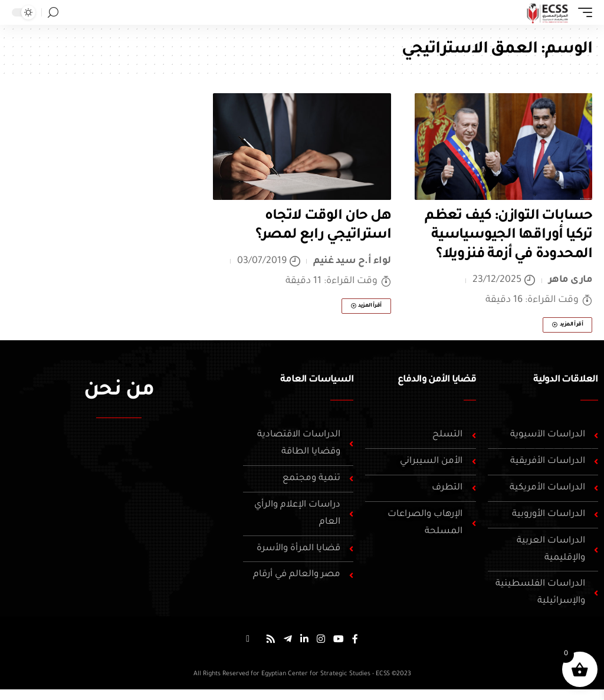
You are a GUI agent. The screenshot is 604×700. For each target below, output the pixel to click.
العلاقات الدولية (566, 380)
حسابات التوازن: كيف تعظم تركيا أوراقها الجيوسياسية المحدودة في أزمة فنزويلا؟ (508, 236)
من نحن (119, 392)
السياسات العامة (317, 380)
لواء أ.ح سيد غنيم (352, 261)
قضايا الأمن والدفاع (436, 380)
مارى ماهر (571, 280)
